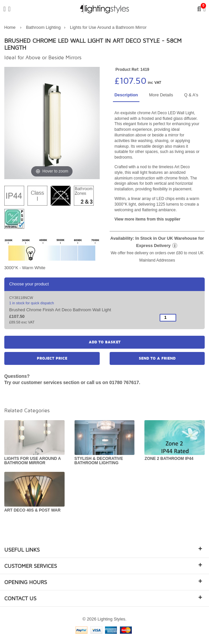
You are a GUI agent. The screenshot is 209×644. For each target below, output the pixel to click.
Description (126, 95)
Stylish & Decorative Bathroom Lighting (99, 461)
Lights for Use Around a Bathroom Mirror (108, 27)
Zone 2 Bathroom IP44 (169, 459)
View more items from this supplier (148, 219)
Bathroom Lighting (44, 27)
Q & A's (191, 95)
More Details (161, 95)
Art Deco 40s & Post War (32, 510)
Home (10, 27)
